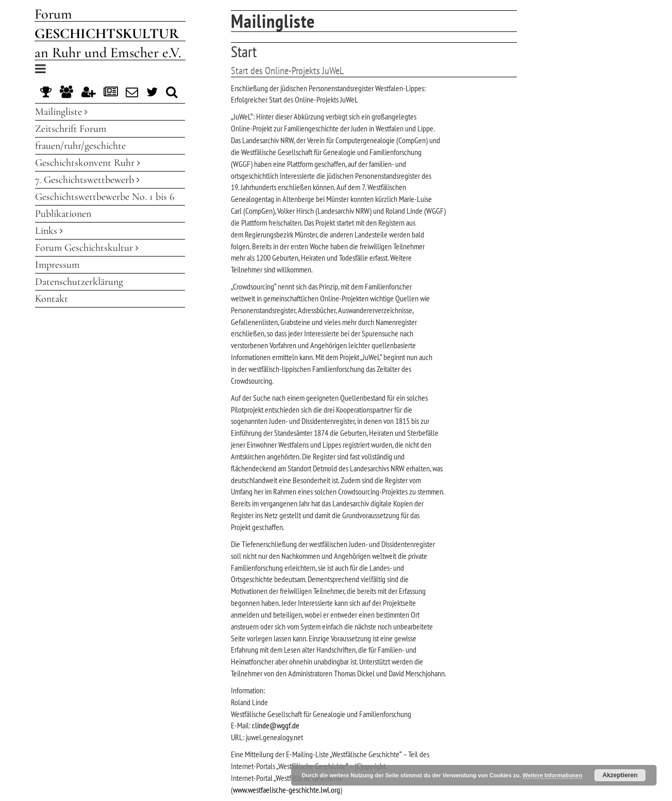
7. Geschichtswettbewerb (87, 180)
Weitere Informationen (552, 775)
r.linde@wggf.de (276, 725)
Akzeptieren (620, 775)
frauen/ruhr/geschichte (80, 146)
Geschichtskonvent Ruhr (88, 163)
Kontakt (52, 299)
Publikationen (63, 214)
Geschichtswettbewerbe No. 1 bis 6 (105, 197)
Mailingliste (61, 112)
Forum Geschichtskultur (87, 248)
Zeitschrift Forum (71, 129)
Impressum (57, 265)
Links (49, 231)
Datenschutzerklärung (79, 282)
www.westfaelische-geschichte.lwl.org (287, 790)
